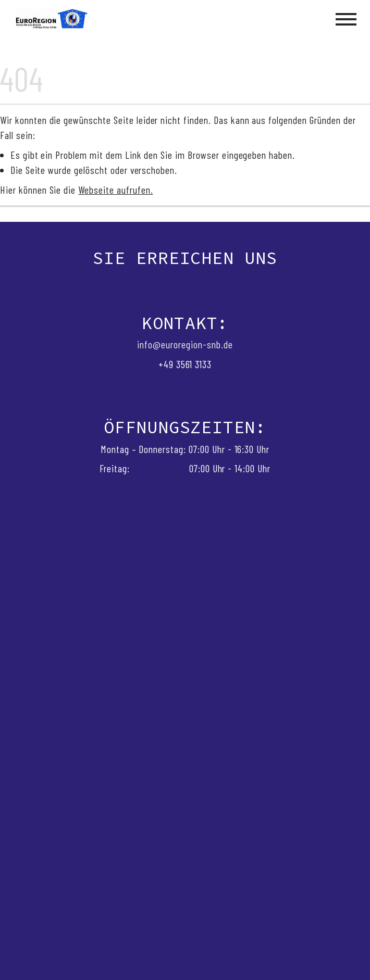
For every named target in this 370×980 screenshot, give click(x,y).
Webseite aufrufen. (115, 190)
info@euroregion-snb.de (185, 344)
